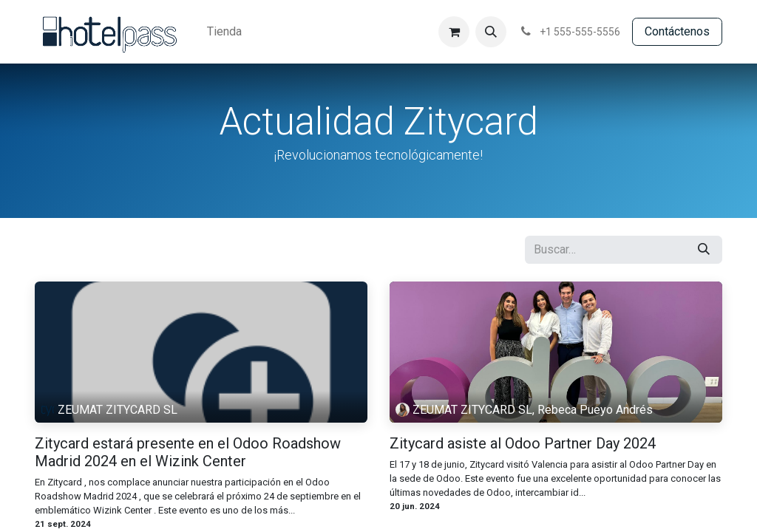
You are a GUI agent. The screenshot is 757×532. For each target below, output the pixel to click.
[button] (491, 32)
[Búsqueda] (704, 250)
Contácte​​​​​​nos (677, 31)
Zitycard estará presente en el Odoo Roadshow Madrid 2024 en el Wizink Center (188, 452)
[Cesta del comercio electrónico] (454, 32)
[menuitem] (224, 32)
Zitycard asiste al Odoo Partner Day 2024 (523, 443)
